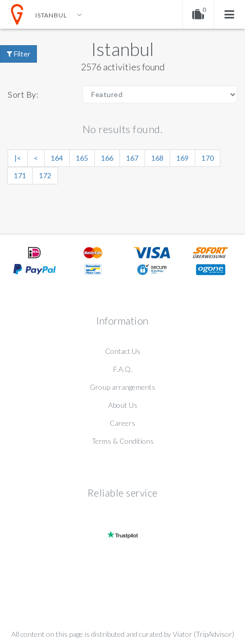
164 (57, 158)
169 (182, 158)
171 (20, 175)
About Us (123, 405)
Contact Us (123, 351)
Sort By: (23, 94)
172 (45, 175)
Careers (122, 423)
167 (132, 158)
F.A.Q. (123, 369)
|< (18, 158)
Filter (18, 54)
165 (82, 158)
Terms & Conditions (123, 441)
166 (107, 158)
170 (208, 158)
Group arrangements (122, 387)
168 (157, 158)
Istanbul (122, 49)
